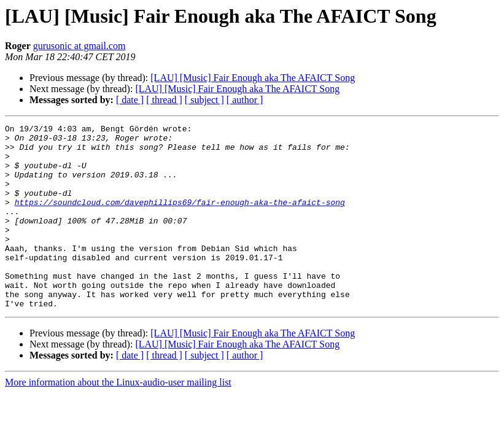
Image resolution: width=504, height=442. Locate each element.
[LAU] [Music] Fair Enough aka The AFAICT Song (253, 78)
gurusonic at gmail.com (79, 46)
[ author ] (245, 100)
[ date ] (130, 100)
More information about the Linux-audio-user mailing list (118, 419)
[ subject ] (204, 100)
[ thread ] (164, 100)
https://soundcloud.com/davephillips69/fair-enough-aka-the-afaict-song (180, 219)
